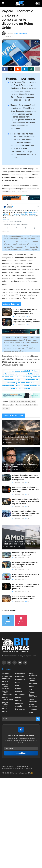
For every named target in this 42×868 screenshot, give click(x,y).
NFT (30, 689)
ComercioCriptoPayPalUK (26, 402)
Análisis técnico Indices (5, 704)
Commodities (20, 680)
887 (27, 592)
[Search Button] (38, 719)
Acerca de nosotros (8, 767)
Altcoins (5, 681)
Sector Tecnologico (33, 705)
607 (27, 601)
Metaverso (33, 683)
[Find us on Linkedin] (25, 663)
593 (27, 483)
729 (28, 317)
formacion (19, 703)
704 (27, 558)
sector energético (33, 696)
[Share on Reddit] (18, 69)
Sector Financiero (33, 701)
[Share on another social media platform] (38, 69)
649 (18, 547)
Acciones (5, 674)
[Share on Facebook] (5, 69)
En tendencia (20, 694)
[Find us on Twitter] (4, 663)
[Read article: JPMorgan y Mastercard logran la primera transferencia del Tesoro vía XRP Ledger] (6, 489)
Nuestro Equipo (7, 769)
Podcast (32, 692)
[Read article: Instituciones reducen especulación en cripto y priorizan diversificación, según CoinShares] (6, 501)
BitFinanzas (13, 773)
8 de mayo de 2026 (19, 324)
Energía (18, 697)
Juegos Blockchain (33, 675)
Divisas (18, 688)
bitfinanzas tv (21, 674)
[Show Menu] (3, 3)
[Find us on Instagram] (9, 663)
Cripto (18, 683)
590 (27, 580)
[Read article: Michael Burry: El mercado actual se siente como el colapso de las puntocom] (6, 587)
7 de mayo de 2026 (18, 483)
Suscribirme (21, 753)
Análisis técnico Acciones (5, 686)
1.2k (28, 324)
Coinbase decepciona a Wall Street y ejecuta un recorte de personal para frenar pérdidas (26, 477)
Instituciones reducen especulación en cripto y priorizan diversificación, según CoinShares (26, 501)
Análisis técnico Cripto (7, 698)
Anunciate (29, 769)
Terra (31, 712)
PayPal (18, 405)
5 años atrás (9, 37)
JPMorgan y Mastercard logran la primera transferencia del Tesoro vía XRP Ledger (26, 489)
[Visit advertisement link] (21, 198)
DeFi (17, 686)
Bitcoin (12, 402)
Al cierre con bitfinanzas (7, 678)
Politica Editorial (22, 767)
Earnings (19, 691)
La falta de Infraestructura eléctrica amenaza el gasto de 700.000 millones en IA (25, 565)
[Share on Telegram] (25, 69)
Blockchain (20, 677)
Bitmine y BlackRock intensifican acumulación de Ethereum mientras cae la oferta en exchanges (26, 513)
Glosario (19, 706)
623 (27, 570)
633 (27, 519)
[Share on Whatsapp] (31, 69)
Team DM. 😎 (29, 773)
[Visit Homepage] (20, 3)
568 (27, 507)
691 (27, 495)
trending (6, 408)
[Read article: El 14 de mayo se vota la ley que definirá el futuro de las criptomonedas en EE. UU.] (7, 312)
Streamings (33, 709)
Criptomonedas (8, 405)
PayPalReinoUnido (30, 405)
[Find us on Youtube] (20, 663)
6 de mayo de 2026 (18, 507)
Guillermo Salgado (20, 33)
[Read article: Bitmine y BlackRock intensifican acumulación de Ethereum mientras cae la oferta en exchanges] (6, 513)
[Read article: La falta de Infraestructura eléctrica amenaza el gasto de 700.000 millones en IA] (6, 565)
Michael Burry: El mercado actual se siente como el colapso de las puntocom (26, 587)
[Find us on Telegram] (15, 663)
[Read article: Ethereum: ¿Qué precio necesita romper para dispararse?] (6, 555)
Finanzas (19, 700)
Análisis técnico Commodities (7, 693)
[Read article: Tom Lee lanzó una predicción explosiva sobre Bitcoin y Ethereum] (7, 322)
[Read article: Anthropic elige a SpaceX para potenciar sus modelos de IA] (6, 599)
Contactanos (19, 769)
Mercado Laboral (32, 679)
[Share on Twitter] (11, 69)
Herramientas (20, 709)
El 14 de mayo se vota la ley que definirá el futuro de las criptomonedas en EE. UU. (25, 312)
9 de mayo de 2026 (19, 317)
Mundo (31, 686)
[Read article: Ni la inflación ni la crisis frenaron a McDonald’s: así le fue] (6, 577)
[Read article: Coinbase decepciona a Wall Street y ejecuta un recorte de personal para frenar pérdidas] (6, 477)
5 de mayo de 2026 (9, 547)
